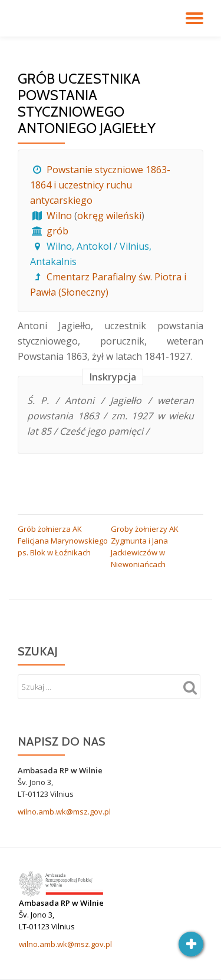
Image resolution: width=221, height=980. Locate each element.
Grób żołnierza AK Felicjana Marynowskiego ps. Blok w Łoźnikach (63, 541)
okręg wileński (109, 216)
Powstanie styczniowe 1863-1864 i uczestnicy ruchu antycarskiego (100, 185)
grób (57, 231)
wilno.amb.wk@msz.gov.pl (64, 812)
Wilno (59, 216)
